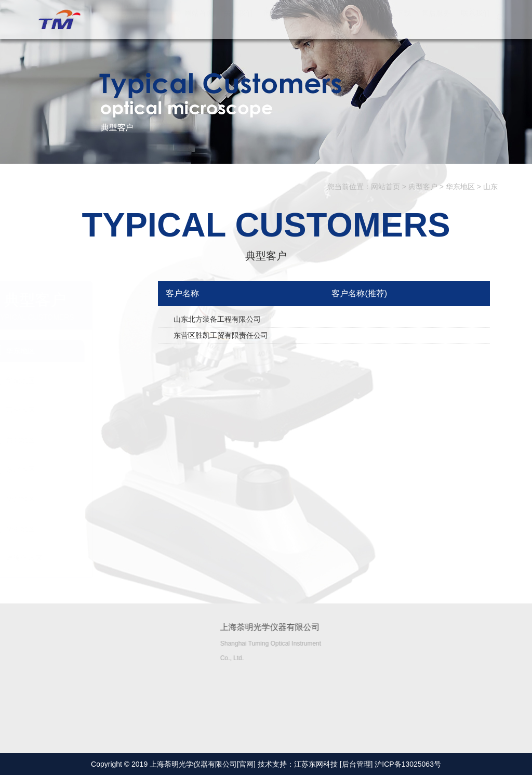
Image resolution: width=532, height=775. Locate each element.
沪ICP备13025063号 (408, 764)
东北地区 (76, 469)
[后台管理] (356, 764)
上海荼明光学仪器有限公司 (58, 20)
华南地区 (76, 380)
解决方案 (317, 23)
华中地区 (76, 529)
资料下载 (396, 23)
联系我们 (475, 23)
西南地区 (76, 410)
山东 (490, 187)
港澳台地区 (79, 558)
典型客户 (357, 23)
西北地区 (76, 440)
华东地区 (460, 187)
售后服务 (436, 23)
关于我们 (238, 23)
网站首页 (199, 23)
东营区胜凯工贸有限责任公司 (221, 335)
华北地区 (76, 499)
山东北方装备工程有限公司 (217, 319)
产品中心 (278, 23)
